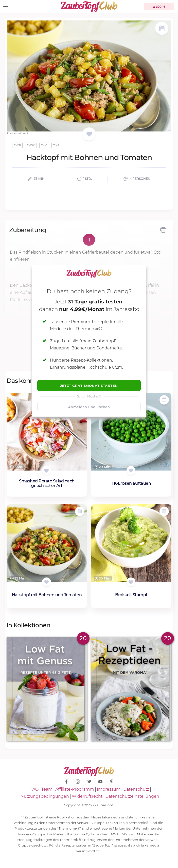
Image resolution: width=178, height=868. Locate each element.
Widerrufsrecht (87, 796)
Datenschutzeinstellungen (132, 796)
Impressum (109, 789)
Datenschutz (136, 789)
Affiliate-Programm (75, 789)
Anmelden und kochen (89, 407)
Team (47, 789)
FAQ (34, 789)
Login (159, 7)
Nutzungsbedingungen (45, 796)
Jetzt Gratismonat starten (89, 386)
